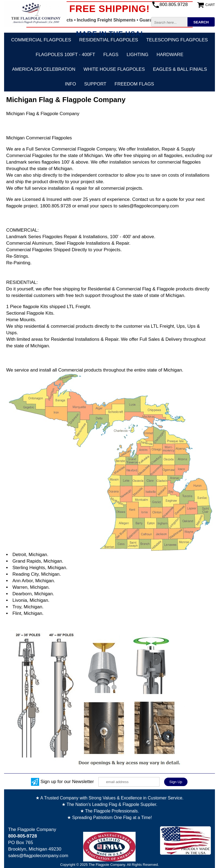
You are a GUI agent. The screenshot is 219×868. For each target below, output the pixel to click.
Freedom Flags (134, 84)
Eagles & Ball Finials (180, 69)
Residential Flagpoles (109, 40)
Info (71, 84)
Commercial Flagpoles (41, 40)
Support (95, 84)
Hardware (170, 55)
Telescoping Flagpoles (177, 40)
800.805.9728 (174, 4)
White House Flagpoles (114, 69)
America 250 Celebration (44, 69)
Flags (111, 55)
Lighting (137, 55)
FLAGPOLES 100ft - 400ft (65, 55)
